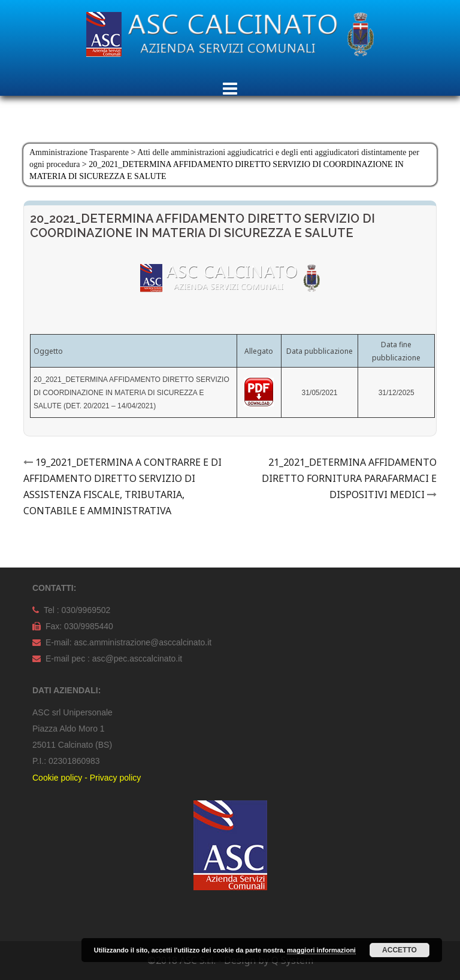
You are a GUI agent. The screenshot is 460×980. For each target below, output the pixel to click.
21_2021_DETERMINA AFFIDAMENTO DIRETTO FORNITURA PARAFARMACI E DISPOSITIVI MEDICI (349, 478)
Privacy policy (116, 778)
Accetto (400, 950)
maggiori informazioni (321, 950)
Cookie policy (57, 778)
